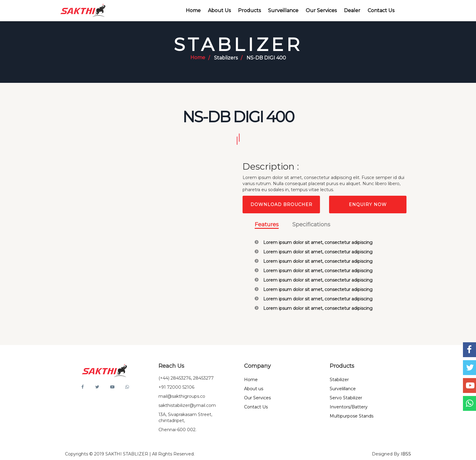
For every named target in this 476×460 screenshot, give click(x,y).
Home (193, 10)
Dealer (352, 10)
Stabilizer (339, 380)
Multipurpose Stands (352, 416)
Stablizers (226, 58)
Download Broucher (281, 205)
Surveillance (283, 10)
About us (254, 389)
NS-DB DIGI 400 (266, 58)
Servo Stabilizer (346, 398)
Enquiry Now (368, 205)
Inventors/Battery (349, 407)
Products (249, 10)
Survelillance (343, 389)
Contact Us (381, 10)
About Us (219, 10)
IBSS (406, 454)
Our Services (321, 10)
